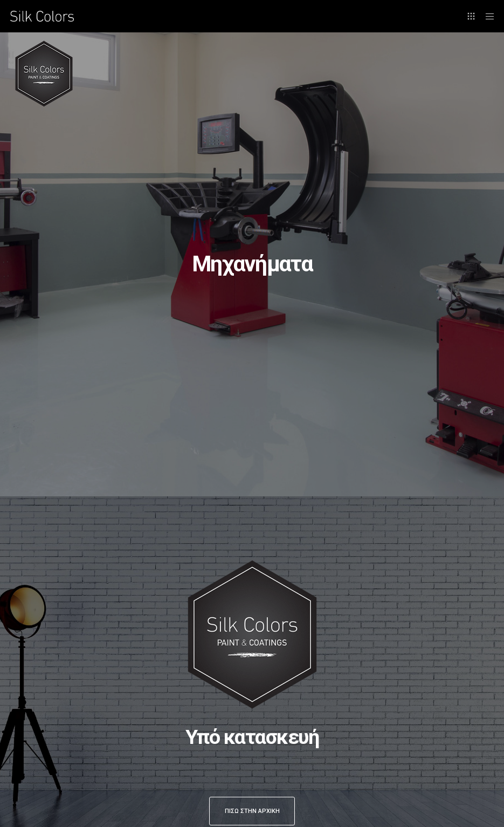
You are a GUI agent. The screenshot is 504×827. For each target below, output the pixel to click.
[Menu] (486, 16)
